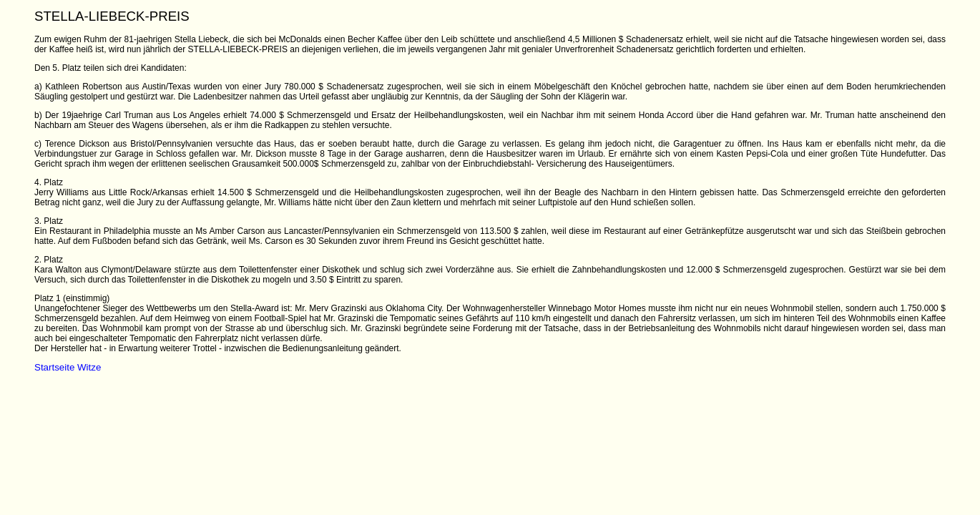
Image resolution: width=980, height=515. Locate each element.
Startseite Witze (68, 367)
